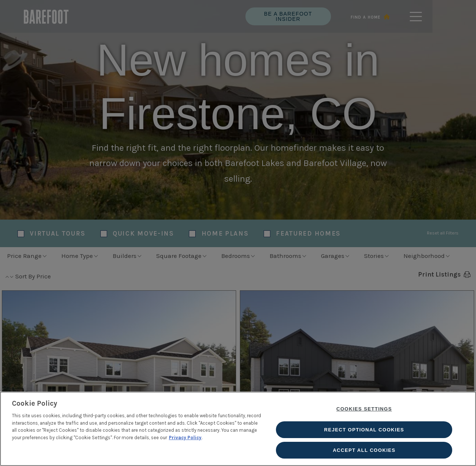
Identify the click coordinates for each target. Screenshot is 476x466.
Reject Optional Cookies (364, 430)
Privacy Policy (185, 438)
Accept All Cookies (364, 450)
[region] (238, 429)
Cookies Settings (364, 409)
